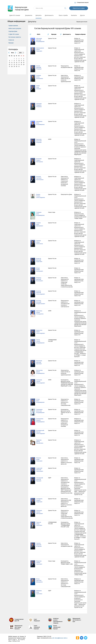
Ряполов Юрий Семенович (39, 459)
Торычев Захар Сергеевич (39, 524)
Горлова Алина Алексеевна (40, 242)
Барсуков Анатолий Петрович (39, 141)
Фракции (11, 43)
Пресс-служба (63, 15)
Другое (83, 15)
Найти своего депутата (15, 28)
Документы (29, 15)
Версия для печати (82, 22)
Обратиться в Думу (79, 8)
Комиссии (11, 40)
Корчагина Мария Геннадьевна (40, 312)
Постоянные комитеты (15, 37)
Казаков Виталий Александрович (41, 293)
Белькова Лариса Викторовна (40, 160)
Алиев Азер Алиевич (39, 87)
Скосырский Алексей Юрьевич (40, 479)
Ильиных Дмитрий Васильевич (40, 279)
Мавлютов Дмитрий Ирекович (39, 362)
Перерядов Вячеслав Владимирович (40, 411)
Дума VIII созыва (16, 15)
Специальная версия (83, 2)
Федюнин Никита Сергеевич (39, 563)
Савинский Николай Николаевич (40, 470)
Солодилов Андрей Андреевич (39, 500)
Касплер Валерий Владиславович (41, 302)
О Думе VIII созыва (14, 34)
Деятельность (50, 15)
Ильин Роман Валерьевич (40, 270)
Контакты (74, 15)
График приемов (13, 26)
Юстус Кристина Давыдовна (39, 580)
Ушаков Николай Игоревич (39, 545)
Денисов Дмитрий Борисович (39, 260)
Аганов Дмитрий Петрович (39, 67)
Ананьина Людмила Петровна (39, 105)
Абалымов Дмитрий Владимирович (40, 40)
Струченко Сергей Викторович (40, 512)
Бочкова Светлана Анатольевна (40, 178)
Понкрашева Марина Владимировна (40, 420)
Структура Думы (13, 31)
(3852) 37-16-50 (47, 637)
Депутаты (39, 15)
